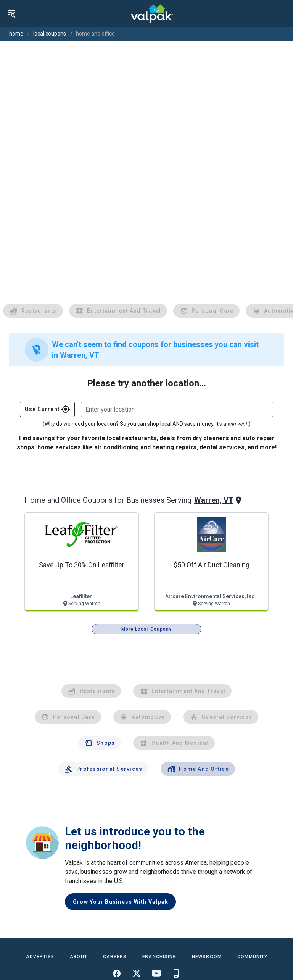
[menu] (11, 13)
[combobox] (177, 409)
